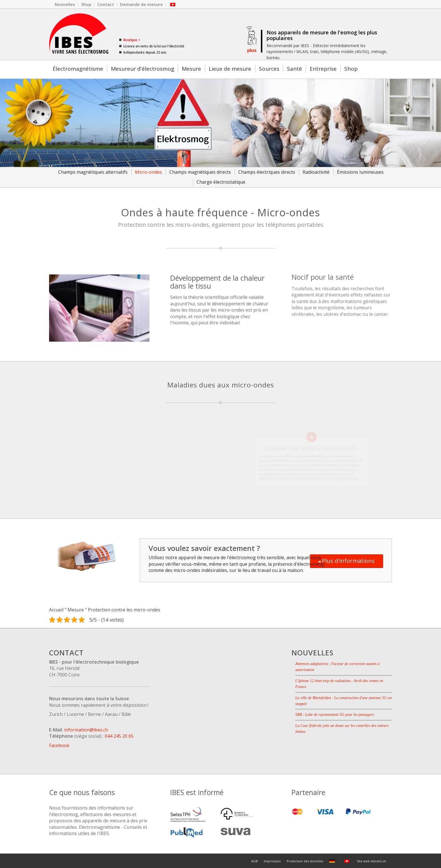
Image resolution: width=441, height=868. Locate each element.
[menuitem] (65, 5)
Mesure (76, 610)
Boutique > (131, 40)
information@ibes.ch (86, 730)
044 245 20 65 (119, 736)
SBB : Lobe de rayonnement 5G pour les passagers (335, 715)
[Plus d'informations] (347, 561)
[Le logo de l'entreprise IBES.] (79, 34)
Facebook (59, 745)
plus (252, 50)
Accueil (56, 610)
